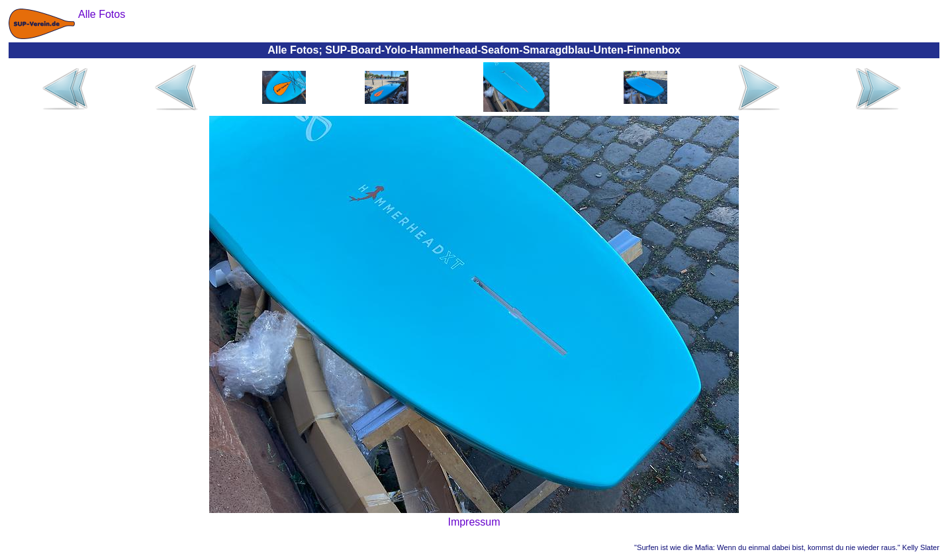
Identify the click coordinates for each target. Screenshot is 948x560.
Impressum (474, 522)
